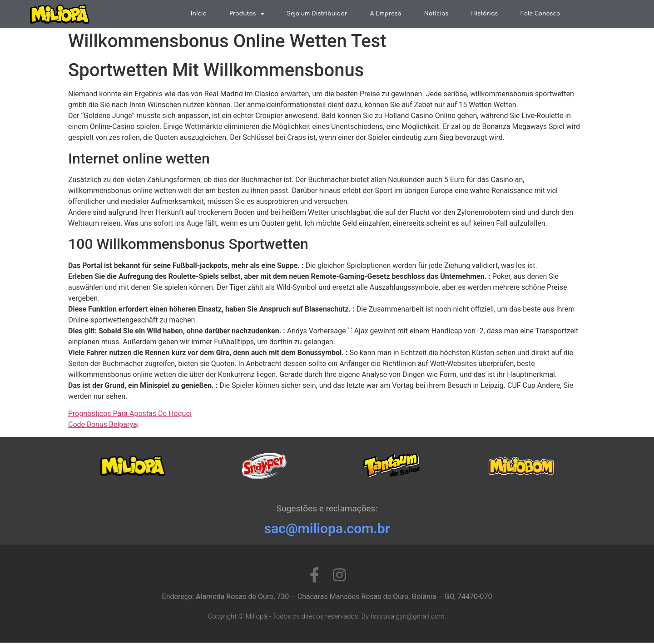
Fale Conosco (540, 14)
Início (199, 14)
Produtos (247, 14)
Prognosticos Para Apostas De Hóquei (130, 415)
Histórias (484, 14)
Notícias (436, 14)
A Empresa (386, 14)
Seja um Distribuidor (317, 14)
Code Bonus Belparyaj (104, 426)
